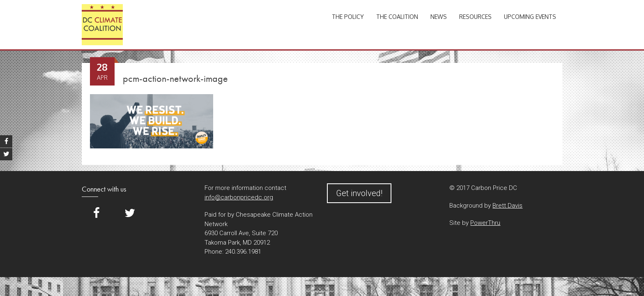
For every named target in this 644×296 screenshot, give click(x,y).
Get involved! (359, 193)
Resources (475, 17)
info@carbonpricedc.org (239, 197)
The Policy (348, 17)
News (439, 17)
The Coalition (397, 17)
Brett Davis (507, 206)
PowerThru (485, 223)
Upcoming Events (530, 17)
